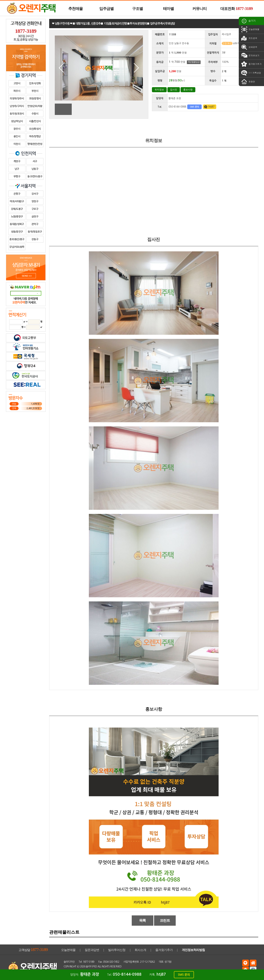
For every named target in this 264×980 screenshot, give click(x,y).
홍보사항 (188, 90)
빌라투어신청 (117, 950)
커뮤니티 (199, 9)
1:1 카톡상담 (251, 73)
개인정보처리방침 (193, 950)
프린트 (165, 920)
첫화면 (248, 82)
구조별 (137, 9)
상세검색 (249, 47)
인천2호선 (227, 43)
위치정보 (159, 90)
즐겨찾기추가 (251, 64)
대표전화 (237, 8)
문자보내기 (250, 56)
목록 (142, 920)
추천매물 (76, 9)
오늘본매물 (250, 29)
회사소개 (140, 950)
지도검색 (249, 38)
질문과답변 (92, 950)
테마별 (168, 9)
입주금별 (107, 9)
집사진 (174, 90)
